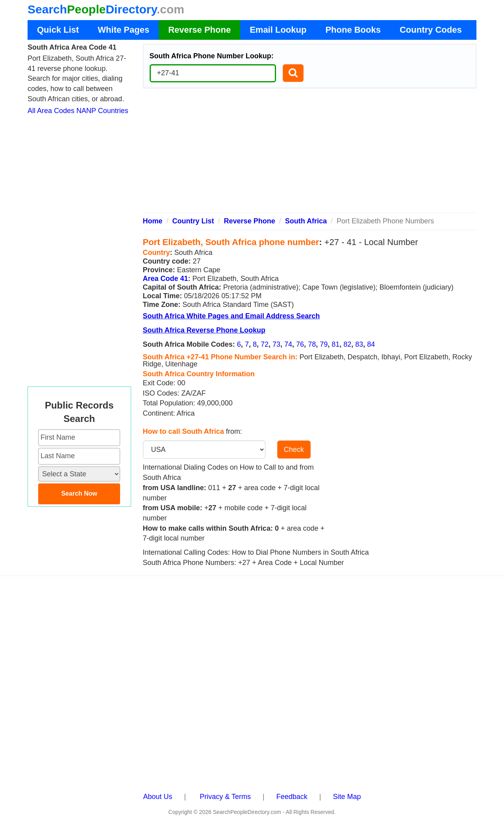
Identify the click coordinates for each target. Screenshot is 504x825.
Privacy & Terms (225, 797)
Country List (193, 221)
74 (288, 344)
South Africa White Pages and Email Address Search (232, 316)
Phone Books (353, 30)
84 (371, 344)
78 (312, 344)
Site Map (347, 797)
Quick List (58, 30)
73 (276, 344)
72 (265, 344)
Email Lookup (278, 30)
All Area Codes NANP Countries (78, 111)
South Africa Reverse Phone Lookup (204, 330)
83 (359, 344)
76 (300, 344)
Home (153, 221)
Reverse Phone (199, 30)
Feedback (292, 797)
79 (324, 344)
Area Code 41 (166, 279)
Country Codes (431, 30)
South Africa (306, 221)
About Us (158, 797)
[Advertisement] (310, 154)
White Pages (123, 30)
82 (347, 344)
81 (335, 344)
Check (294, 450)
